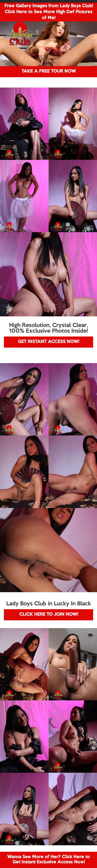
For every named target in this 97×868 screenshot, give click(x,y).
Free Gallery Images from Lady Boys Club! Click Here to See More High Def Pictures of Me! (49, 12)
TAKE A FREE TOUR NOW (49, 71)
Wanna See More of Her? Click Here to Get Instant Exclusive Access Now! (48, 860)
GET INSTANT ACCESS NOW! (48, 342)
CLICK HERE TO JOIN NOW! (49, 615)
